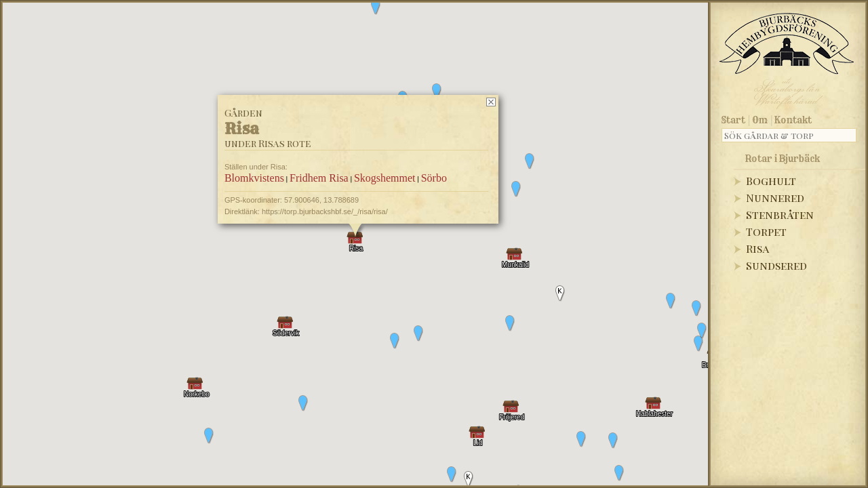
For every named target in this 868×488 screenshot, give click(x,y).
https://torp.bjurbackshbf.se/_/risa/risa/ (325, 211)
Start (733, 120)
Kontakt (793, 120)
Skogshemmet (385, 178)
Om (760, 120)
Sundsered (776, 265)
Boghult (771, 181)
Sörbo (434, 178)
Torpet (766, 231)
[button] (696, 308)
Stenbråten (780, 215)
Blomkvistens (254, 178)
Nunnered (775, 198)
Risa (757, 248)
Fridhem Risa (319, 178)
